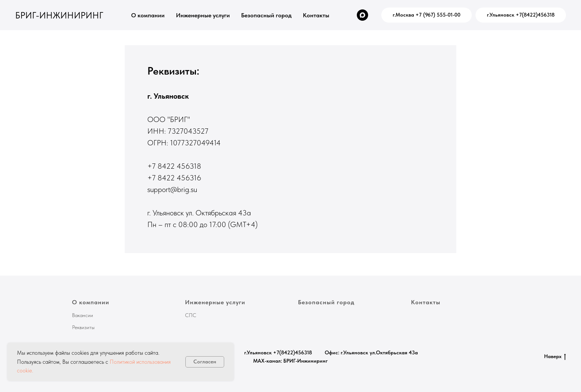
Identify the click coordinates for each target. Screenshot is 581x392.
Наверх (555, 357)
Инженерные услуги (203, 15)
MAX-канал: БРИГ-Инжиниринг (290, 361)
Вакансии (83, 315)
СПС (191, 315)
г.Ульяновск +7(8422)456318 (278, 352)
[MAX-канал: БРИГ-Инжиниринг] (362, 15)
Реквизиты (83, 327)
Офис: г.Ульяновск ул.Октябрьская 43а (371, 352)
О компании (148, 15)
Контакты (316, 15)
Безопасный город (266, 15)
